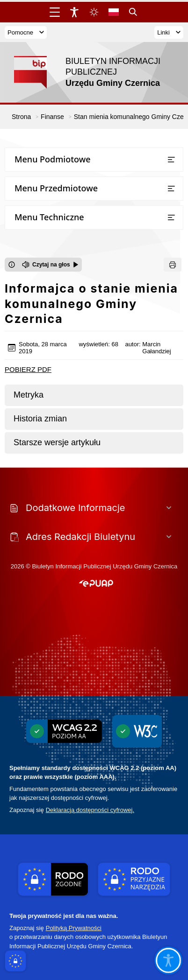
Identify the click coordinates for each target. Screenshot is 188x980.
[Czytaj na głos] (50, 265)
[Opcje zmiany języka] (114, 12)
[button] (96, 584)
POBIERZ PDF (28, 369)
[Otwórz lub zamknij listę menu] (171, 160)
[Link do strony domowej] (89, 72)
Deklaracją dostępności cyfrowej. (90, 810)
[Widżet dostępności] (74, 12)
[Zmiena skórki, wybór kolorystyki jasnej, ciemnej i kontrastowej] (94, 12)
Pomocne (26, 32)
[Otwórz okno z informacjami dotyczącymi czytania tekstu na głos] (12, 265)
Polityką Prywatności (74, 928)
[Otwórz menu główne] (55, 12)
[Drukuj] (173, 265)
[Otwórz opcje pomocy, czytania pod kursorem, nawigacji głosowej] (168, 960)
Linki (169, 32)
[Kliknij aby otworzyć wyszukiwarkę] (133, 12)
